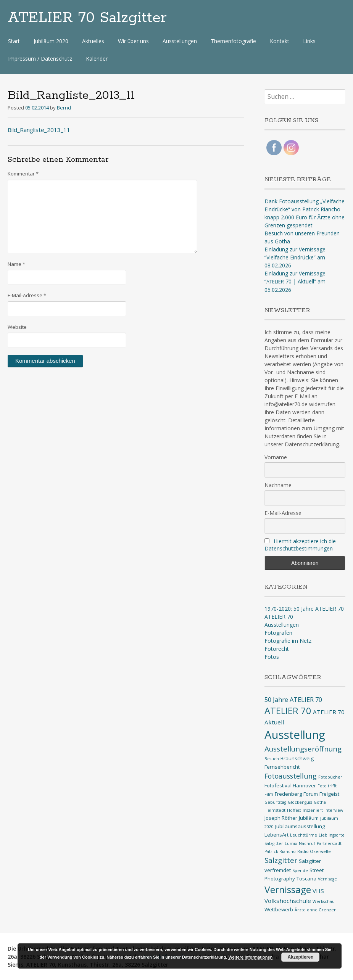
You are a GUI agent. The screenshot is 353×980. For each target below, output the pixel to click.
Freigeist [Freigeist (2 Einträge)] (329, 794)
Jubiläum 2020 (51, 41)
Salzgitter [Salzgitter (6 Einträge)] (281, 860)
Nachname (278, 485)
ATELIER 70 (279, 617)
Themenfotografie (233, 41)
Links (309, 41)
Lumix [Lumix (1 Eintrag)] (291, 843)
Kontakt (280, 41)
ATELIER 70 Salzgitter (87, 18)
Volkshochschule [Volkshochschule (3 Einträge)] (288, 901)
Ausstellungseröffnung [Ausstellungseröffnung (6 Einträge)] (303, 749)
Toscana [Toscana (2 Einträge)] (306, 879)
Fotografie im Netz (288, 641)
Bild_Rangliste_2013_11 (39, 130)
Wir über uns (133, 41)
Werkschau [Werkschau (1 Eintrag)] (324, 901)
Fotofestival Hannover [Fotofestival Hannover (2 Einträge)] (290, 785)
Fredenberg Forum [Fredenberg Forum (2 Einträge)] (296, 794)
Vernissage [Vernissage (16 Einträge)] (288, 889)
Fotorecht (277, 649)
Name (16, 264)
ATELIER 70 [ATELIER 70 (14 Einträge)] (288, 711)
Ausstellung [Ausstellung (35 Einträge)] (295, 735)
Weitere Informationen (250, 957)
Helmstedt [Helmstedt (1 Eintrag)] (275, 810)
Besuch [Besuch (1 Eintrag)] (272, 759)
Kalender (97, 59)
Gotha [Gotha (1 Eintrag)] (320, 802)
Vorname (276, 457)
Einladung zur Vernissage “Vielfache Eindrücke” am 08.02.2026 (295, 257)
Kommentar (23, 174)
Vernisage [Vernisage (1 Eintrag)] (327, 879)
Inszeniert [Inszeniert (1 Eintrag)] (313, 810)
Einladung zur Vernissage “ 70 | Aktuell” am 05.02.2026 (295, 282)
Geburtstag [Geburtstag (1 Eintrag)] (275, 802)
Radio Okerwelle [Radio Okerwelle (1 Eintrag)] (314, 851)
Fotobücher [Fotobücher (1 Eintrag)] (330, 777)
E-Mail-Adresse (27, 295)
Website (17, 327)
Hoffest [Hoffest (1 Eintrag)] (294, 810)
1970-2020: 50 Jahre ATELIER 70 (304, 609)
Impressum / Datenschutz (40, 59)
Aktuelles (93, 41)
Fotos (272, 657)
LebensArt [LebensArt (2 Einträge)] (276, 835)
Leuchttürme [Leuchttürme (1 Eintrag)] (304, 835)
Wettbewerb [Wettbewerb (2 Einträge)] (279, 909)
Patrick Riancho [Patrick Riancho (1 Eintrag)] (280, 851)
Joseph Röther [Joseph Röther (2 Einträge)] (281, 818)
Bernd (64, 108)
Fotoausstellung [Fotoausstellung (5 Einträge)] (291, 776)
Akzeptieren (300, 957)
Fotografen (278, 633)
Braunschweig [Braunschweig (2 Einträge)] (297, 758)
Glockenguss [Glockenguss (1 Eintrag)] (300, 802)
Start (14, 41)
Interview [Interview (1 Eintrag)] (334, 810)
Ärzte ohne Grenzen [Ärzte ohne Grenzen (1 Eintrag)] (316, 910)
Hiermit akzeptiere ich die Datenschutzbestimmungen (300, 545)
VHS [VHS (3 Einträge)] (318, 891)
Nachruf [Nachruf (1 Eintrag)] (307, 843)
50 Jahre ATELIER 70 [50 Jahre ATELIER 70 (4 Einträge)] (293, 699)
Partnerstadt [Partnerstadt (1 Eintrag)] (329, 843)
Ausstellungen (180, 41)
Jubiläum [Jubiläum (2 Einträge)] (309, 818)
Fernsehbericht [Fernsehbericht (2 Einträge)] (282, 767)
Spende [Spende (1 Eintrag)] (300, 871)
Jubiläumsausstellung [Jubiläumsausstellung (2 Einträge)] (300, 826)
